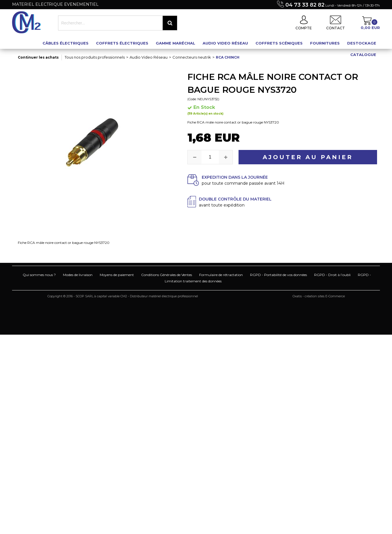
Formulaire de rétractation (221, 275)
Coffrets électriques (122, 43)
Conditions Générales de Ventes (167, 275)
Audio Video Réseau (225, 43)
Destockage (362, 43)
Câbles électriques (66, 43)
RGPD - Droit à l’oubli (332, 275)
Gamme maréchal (175, 43)
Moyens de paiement (117, 275)
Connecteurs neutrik (192, 57)
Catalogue (363, 55)
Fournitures (325, 43)
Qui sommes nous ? (39, 275)
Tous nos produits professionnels (95, 57)
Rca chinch (228, 57)
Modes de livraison (78, 275)
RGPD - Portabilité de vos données (278, 275)
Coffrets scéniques (279, 43)
